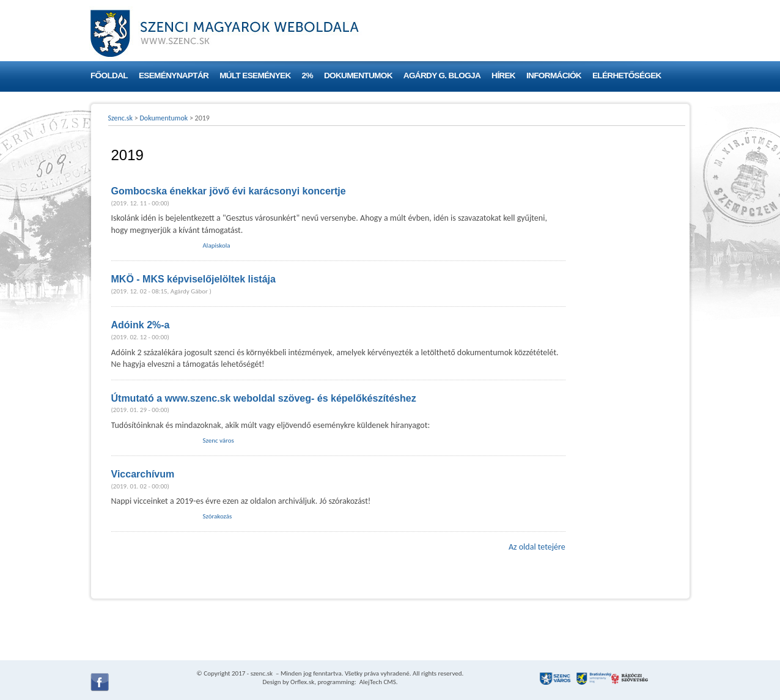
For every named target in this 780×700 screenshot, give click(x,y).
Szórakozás (218, 516)
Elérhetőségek (627, 76)
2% (307, 76)
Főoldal (109, 76)
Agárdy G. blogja (442, 76)
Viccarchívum (143, 474)
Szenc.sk (121, 118)
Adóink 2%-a (141, 325)
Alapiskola (217, 245)
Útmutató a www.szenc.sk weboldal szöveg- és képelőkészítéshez (264, 398)
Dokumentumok (358, 76)
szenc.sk (262, 673)
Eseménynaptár (174, 76)
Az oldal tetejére (537, 547)
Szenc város (219, 440)
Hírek (503, 76)
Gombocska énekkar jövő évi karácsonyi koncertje (229, 191)
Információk (554, 76)
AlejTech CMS (377, 682)
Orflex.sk (302, 682)
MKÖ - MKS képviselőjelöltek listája (193, 279)
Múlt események (255, 76)
